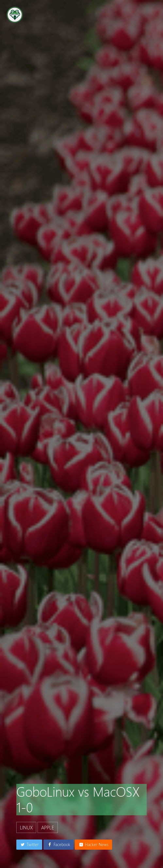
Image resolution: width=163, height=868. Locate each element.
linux (26, 827)
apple (48, 827)
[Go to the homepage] (15, 15)
